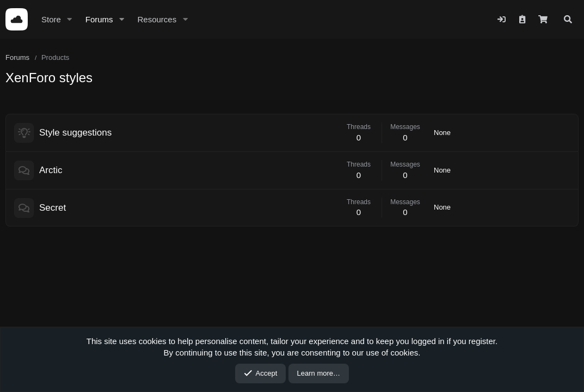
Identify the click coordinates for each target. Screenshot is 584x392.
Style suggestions (75, 133)
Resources (157, 19)
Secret (53, 208)
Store (51, 19)
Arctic (51, 170)
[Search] (568, 19)
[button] (70, 19)
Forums (99, 19)
